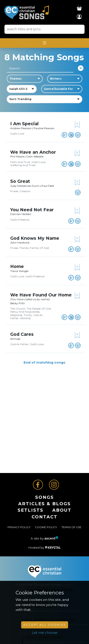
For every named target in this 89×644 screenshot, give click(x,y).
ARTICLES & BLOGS (44, 504)
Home (17, 266)
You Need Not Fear (32, 210)
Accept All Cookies (44, 625)
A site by (44, 538)
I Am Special (24, 124)
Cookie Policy (46, 527)
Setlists (30, 510)
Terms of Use (71, 527)
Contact (44, 517)
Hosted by (44, 547)
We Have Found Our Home (41, 295)
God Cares (22, 334)
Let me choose (45, 633)
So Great (20, 181)
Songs (44, 497)
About (62, 510)
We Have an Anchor (33, 152)
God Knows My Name (35, 238)
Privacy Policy (19, 527)
